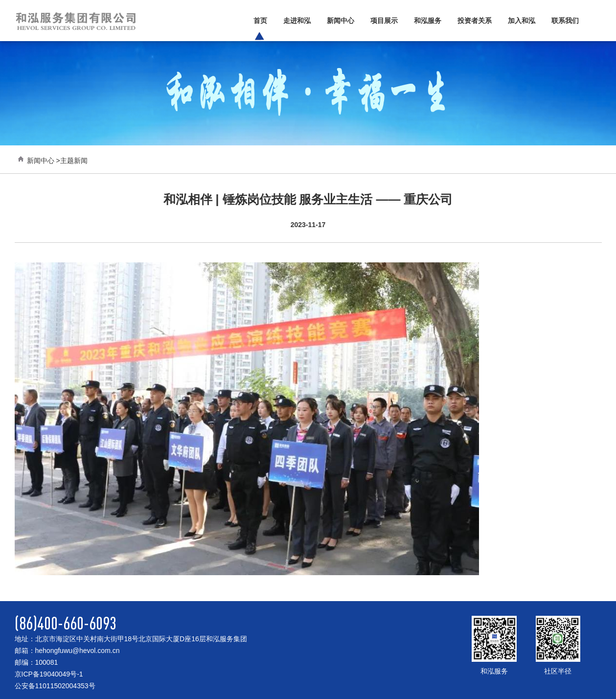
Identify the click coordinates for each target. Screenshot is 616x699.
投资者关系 (475, 21)
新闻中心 (341, 21)
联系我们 (565, 21)
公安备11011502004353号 (55, 686)
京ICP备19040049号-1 (49, 674)
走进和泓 (297, 21)
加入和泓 (522, 21)
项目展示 (384, 21)
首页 (260, 21)
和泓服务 (428, 21)
